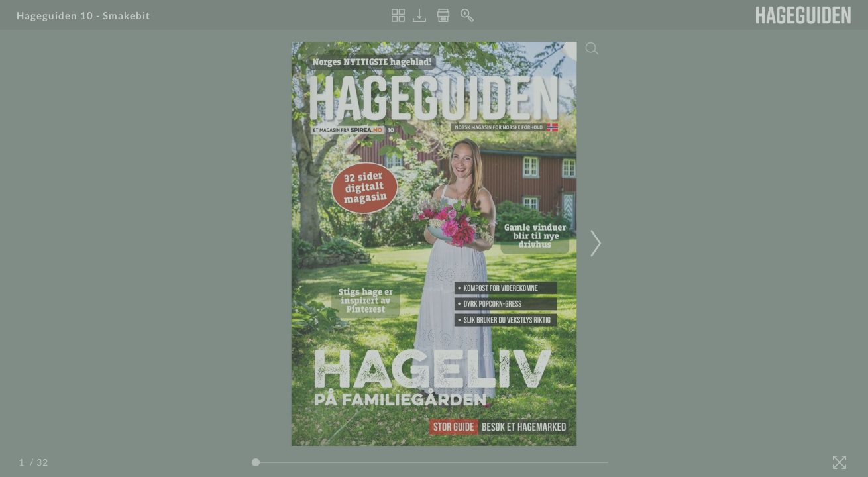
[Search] (592, 48)
